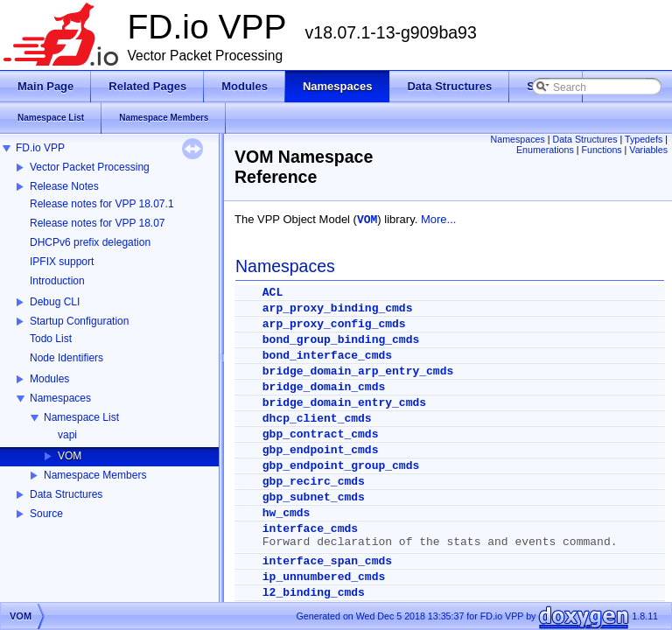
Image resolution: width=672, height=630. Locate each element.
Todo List (51, 339)
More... (438, 219)
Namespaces (60, 398)
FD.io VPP (40, 148)
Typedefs (644, 139)
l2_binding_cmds (314, 593)
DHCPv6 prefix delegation (90, 242)
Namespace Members (95, 475)
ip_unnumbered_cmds (324, 577)
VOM (70, 456)
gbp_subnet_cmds (314, 497)
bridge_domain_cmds (324, 387)
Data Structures (66, 494)
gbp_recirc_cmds (314, 482)
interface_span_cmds (327, 561)
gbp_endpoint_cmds (321, 450)
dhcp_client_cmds (317, 419)
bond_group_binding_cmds (341, 340)
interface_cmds (310, 529)
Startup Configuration (79, 321)
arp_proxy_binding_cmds (338, 308)
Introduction (57, 281)
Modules (49, 379)
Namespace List (81, 417)
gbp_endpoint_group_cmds (341, 466)
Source (46, 514)
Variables (648, 150)
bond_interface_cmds (327, 356)
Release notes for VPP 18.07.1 (102, 204)
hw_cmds (287, 513)
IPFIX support (62, 262)
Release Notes (64, 186)
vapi (67, 435)
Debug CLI (55, 302)
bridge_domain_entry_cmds (344, 403)
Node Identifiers (66, 358)
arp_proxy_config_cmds (334, 324)
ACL (273, 293)
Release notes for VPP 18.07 (98, 223)
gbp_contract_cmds (321, 434)
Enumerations (545, 150)
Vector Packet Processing (90, 167)
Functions (601, 150)
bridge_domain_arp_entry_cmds (358, 371)
